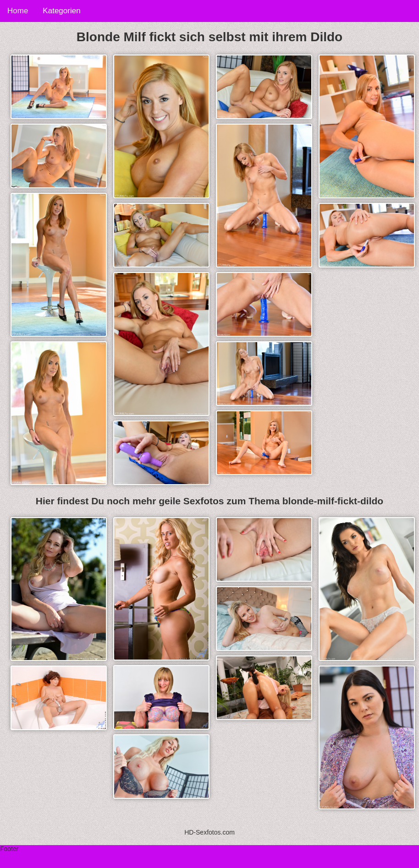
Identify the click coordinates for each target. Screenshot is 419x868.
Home (18, 11)
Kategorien (61, 11)
